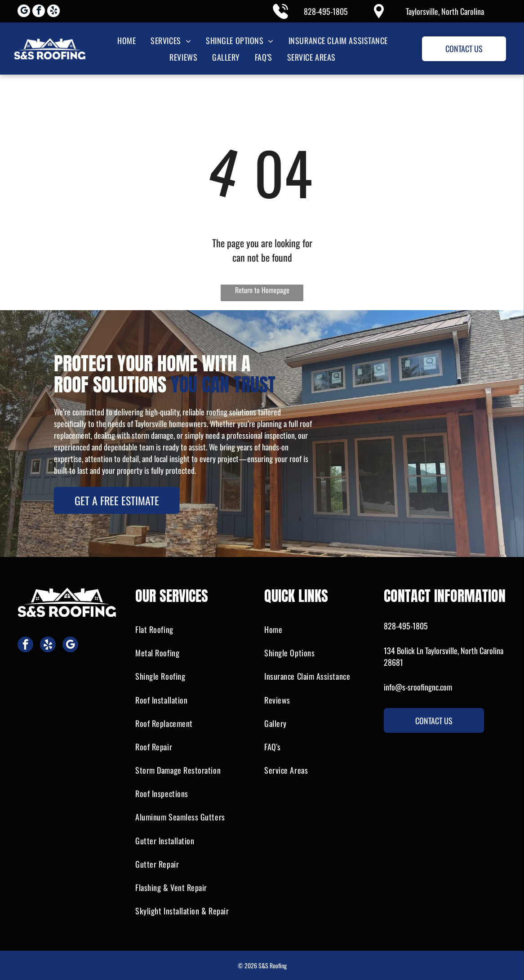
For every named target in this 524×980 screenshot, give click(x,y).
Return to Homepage (262, 290)
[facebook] (39, 12)
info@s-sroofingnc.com (418, 687)
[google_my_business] (24, 12)
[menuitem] (126, 40)
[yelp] (53, 12)
